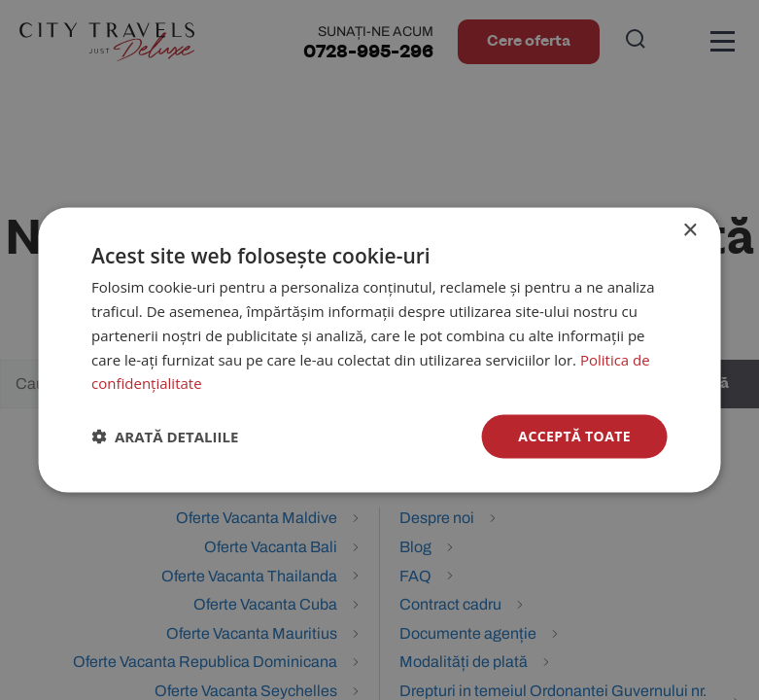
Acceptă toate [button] (574, 436)
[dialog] (379, 350)
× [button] (690, 231)
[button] (165, 437)
